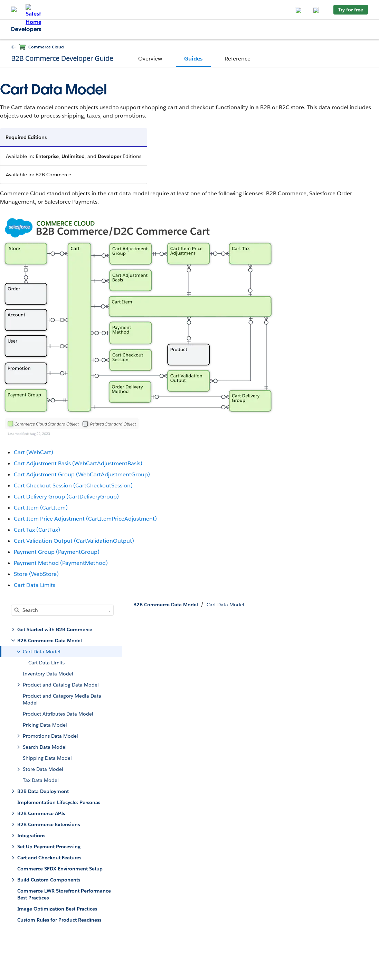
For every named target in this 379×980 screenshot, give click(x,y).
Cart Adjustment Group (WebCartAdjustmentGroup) (82, 474)
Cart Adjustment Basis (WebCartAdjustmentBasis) (78, 463)
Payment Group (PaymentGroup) (57, 552)
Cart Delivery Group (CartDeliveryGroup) (66, 497)
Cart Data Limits (35, 585)
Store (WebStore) (36, 574)
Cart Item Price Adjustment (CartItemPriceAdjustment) (85, 519)
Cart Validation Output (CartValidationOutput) (74, 541)
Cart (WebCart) (34, 452)
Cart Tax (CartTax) (37, 530)
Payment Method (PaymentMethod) (61, 563)
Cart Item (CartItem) (41, 508)
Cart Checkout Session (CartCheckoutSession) (73, 486)
